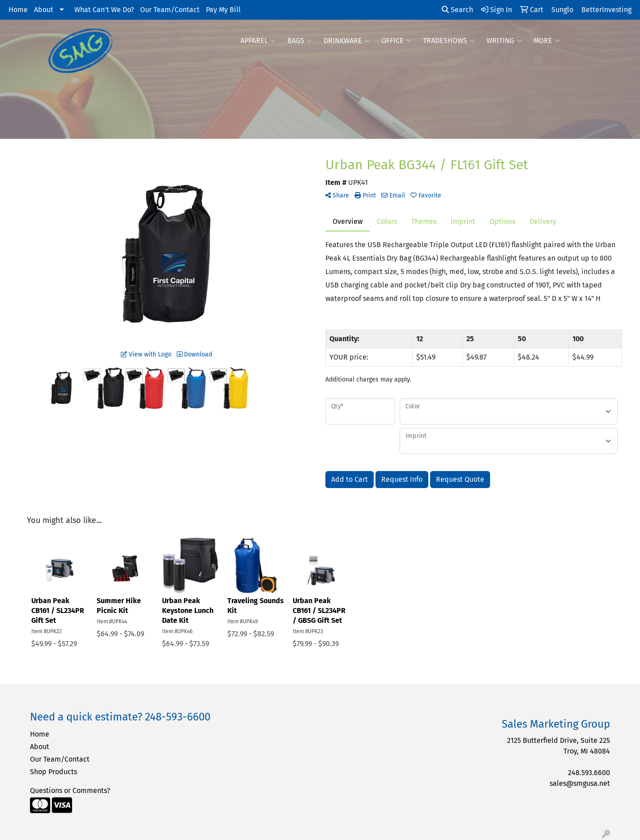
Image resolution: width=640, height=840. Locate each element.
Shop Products (53, 772)
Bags (300, 41)
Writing (504, 41)
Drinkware (347, 41)
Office (396, 41)
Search (457, 10)
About (44, 10)
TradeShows (449, 41)
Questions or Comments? (70, 791)
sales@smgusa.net (580, 783)
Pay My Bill (223, 10)
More (547, 41)
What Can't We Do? (104, 10)
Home (18, 10)
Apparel (258, 41)
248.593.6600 (589, 773)
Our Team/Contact (170, 10)
